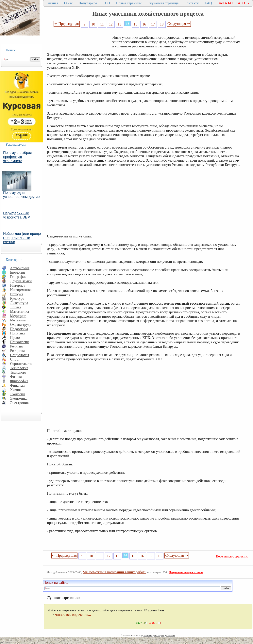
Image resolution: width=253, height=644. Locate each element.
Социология (20, 355)
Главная (52, 3)
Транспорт (18, 372)
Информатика (21, 290)
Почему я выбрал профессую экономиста (18, 157)
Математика (20, 311)
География (18, 277)
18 (162, 24)
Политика (18, 333)
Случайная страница (163, 3)
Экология (17, 394)
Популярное (88, 3)
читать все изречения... (73, 614)
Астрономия (20, 268)
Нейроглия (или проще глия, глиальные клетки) (22, 238)
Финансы (17, 385)
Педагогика (19, 329)
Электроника (20, 403)
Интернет (18, 285)
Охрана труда (21, 324)
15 (135, 24)
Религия (16, 346)
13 (119, 24)
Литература (19, 303)
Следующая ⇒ (179, 24)
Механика (18, 320)
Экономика (19, 398)
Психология (19, 342)
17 (153, 24)
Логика (16, 307)
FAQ (209, 3)
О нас (68, 3)
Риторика (17, 351)
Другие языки (21, 281)
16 (144, 24)
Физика (16, 377)
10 (93, 24)
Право (15, 338)
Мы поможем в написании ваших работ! (114, 572)
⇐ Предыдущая (67, 24)
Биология (17, 272)
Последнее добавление (165, 635)
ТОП (107, 3)
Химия (15, 390)
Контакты (192, 3)
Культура (17, 298)
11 (102, 24)
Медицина (18, 316)
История (17, 294)
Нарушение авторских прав (186, 572)
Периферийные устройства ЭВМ (17, 215)
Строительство (22, 364)
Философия (19, 381)
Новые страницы (129, 3)
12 (111, 24)
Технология (19, 368)
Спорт (15, 359)
